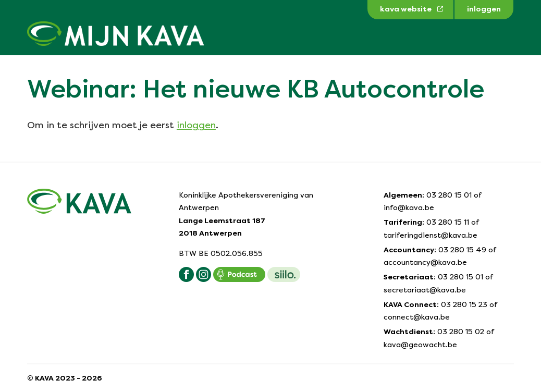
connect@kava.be (417, 317)
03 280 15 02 (461, 332)
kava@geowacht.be (420, 345)
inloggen (196, 125)
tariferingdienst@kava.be (431, 235)
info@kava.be (409, 207)
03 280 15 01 (449, 195)
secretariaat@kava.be (425, 290)
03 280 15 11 (448, 222)
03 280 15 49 (462, 250)
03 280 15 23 (464, 304)
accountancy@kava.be (425, 262)
